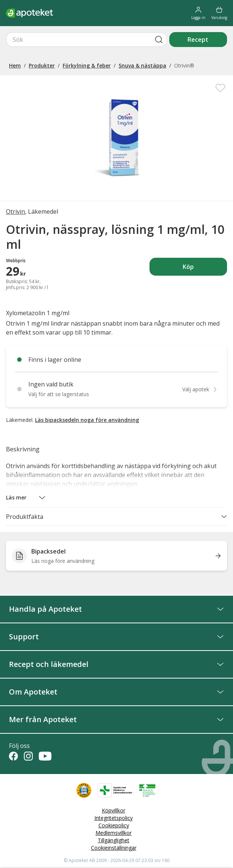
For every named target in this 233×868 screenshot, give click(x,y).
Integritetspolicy (114, 818)
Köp (205, 269)
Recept (198, 40)
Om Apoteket (116, 692)
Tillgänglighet (114, 840)
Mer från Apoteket (116, 719)
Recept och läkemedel (116, 664)
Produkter (42, 65)
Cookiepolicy (114, 825)
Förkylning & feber (87, 65)
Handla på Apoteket (116, 609)
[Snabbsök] (86, 40)
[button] (26, 498)
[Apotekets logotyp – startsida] (29, 13)
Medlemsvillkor (114, 833)
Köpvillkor (114, 810)
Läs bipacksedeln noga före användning (87, 420)
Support (116, 637)
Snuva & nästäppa (142, 65)
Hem (15, 65)
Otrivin (15, 211)
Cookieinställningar (114, 848)
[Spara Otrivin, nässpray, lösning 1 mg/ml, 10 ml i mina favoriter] (220, 88)
